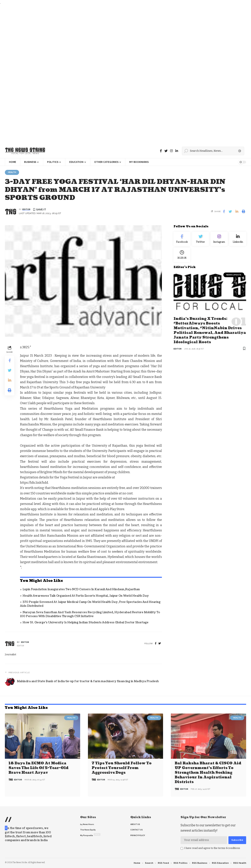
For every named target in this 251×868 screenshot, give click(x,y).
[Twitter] (166, 151)
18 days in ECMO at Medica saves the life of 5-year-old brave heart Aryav (39, 768)
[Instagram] (219, 240)
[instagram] (171, 151)
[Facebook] (161, 151)
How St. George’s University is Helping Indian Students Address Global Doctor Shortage (86, 623)
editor (26, 210)
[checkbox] (182, 849)
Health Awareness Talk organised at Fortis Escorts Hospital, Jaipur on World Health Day (86, 596)
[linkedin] (177, 151)
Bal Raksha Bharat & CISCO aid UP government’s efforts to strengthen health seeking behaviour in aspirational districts (208, 773)
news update (234, 277)
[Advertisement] (117, 75)
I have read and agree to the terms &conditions (212, 848)
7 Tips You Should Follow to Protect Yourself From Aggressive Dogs (122, 768)
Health (13, 172)
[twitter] (160, 644)
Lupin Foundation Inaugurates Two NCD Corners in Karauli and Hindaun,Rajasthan (81, 590)
